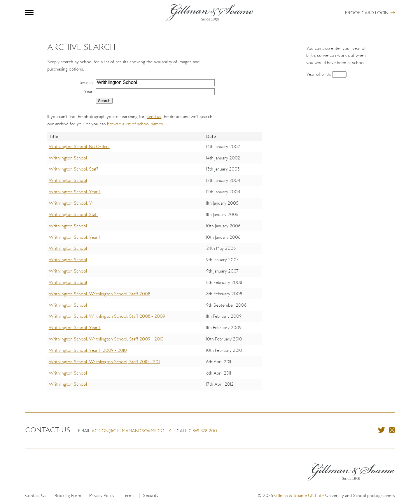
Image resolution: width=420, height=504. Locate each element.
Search (86, 82)
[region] (154, 265)
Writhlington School (68, 158)
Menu (29, 13)
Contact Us (36, 495)
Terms (128, 495)
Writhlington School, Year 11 (75, 192)
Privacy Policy (102, 495)
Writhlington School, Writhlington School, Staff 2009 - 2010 (106, 339)
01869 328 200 (203, 431)
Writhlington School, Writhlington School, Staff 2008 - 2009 (107, 316)
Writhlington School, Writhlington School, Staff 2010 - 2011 (104, 362)
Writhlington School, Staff (73, 169)
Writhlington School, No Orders (79, 146)
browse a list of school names (135, 124)
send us (154, 116)
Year (88, 91)
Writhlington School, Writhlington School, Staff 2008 (99, 294)
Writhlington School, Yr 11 (72, 203)
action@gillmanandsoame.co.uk (131, 431)
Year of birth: (319, 74)
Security (151, 495)
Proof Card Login (367, 13)
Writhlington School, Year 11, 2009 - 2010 (88, 350)
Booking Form (68, 495)
